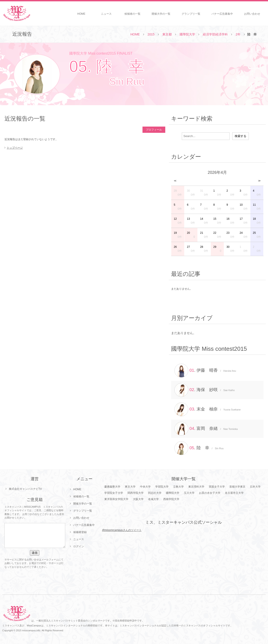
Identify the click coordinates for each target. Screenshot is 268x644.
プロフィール (154, 130)
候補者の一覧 (132, 14)
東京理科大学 (196, 487)
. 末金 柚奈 (208, 409)
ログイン (79, 546)
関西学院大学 (136, 493)
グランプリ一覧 (191, 14)
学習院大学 (162, 487)
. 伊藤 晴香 (205, 371)
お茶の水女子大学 (210, 493)
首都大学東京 (237, 487)
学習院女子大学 (114, 493)
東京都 (167, 34)
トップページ (15, 148)
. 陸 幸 (199, 448)
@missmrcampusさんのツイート (122, 530)
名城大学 (153, 499)
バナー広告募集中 (222, 14)
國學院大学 (187, 34)
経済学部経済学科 (215, 34)
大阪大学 (138, 499)
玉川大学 (189, 493)
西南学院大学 (171, 499)
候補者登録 (80, 532)
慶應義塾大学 (112, 487)
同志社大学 (155, 493)
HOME (81, 14)
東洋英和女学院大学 (116, 499)
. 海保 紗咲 (205, 390)
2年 (238, 34)
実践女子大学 (217, 487)
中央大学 (145, 487)
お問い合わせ (252, 14)
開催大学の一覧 (161, 14)
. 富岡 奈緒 (206, 429)
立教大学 (178, 487)
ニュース (106, 14)
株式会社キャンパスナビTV (25, 489)
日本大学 (255, 487)
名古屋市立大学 (234, 493)
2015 (151, 34)
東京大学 (130, 487)
